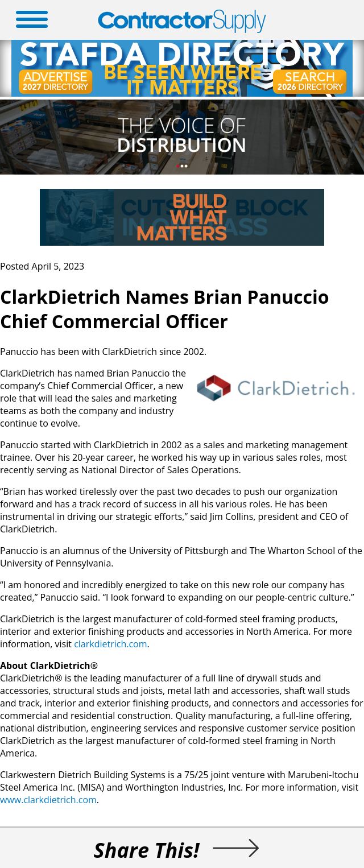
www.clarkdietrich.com (48, 800)
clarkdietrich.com (110, 644)
